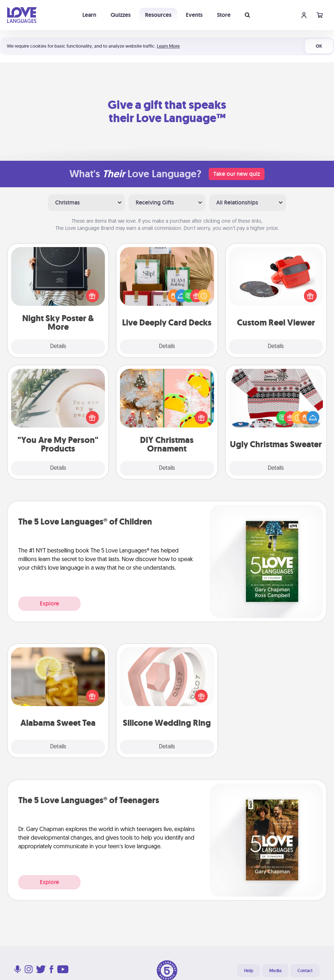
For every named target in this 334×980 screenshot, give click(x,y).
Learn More (168, 46)
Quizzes (121, 15)
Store (224, 15)
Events (194, 15)
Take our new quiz (237, 174)
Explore (49, 604)
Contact (305, 971)
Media (275, 971)
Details (58, 347)
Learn (89, 15)
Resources (158, 15)
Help (249, 971)
